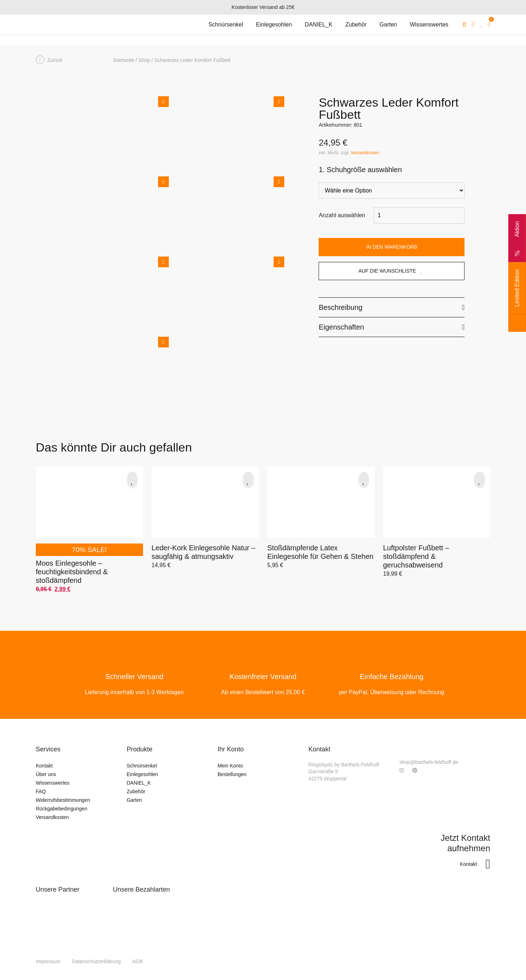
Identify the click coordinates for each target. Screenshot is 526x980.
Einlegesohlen (142, 774)
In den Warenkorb (392, 247)
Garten (134, 800)
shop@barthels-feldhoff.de (429, 762)
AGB (137, 961)
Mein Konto (230, 766)
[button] (132, 480)
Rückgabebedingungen (62, 809)
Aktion (517, 242)
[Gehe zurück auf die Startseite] (72, 25)
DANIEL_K (139, 783)
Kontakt (44, 766)
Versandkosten (365, 153)
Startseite (124, 60)
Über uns (46, 774)
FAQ (41, 791)
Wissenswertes (53, 783)
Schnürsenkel (142, 766)
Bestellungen (232, 774)
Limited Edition (517, 300)
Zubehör (136, 791)
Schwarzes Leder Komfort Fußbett (192, 60)
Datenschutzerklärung (96, 961)
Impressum (48, 961)
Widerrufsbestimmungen (63, 800)
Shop (144, 60)
